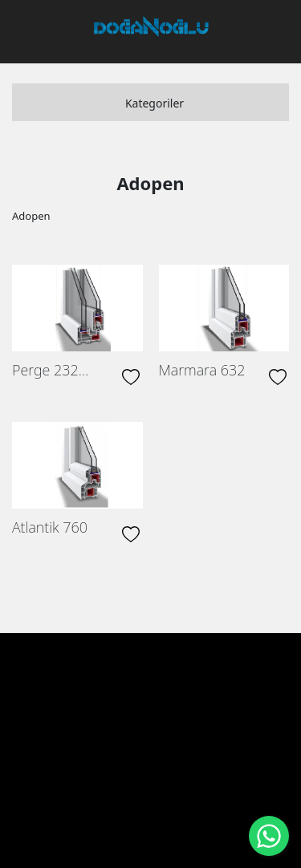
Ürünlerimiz (202, 690)
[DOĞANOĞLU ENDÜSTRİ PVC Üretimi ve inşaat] (152, 26)
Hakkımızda (124, 690)
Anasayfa (55, 690)
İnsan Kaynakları (77, 724)
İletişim (157, 724)
